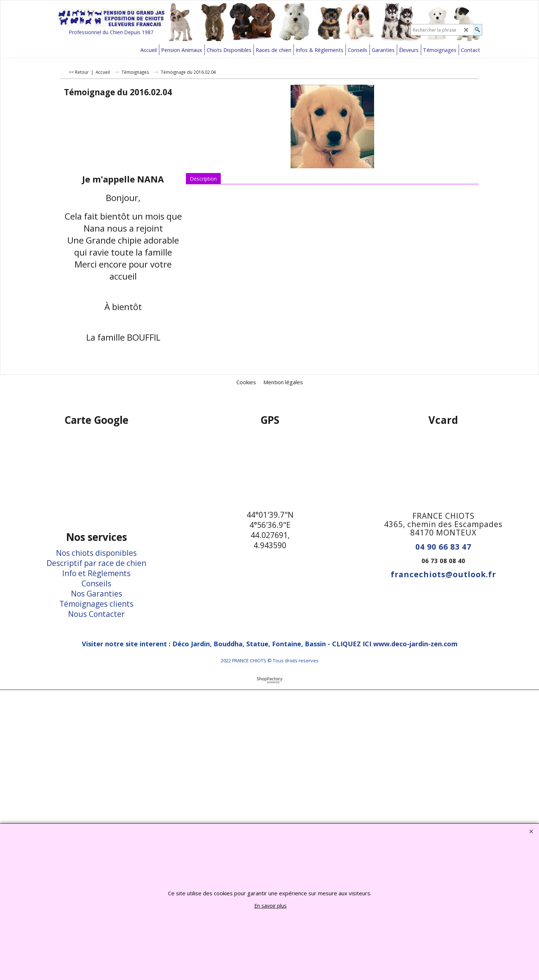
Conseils (96, 583)
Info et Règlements (96, 573)
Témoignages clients (96, 604)
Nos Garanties (97, 594)
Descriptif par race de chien (96, 563)
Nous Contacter (96, 614)
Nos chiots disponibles (96, 553)
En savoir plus (270, 906)
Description (203, 179)
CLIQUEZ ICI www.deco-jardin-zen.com (395, 644)
